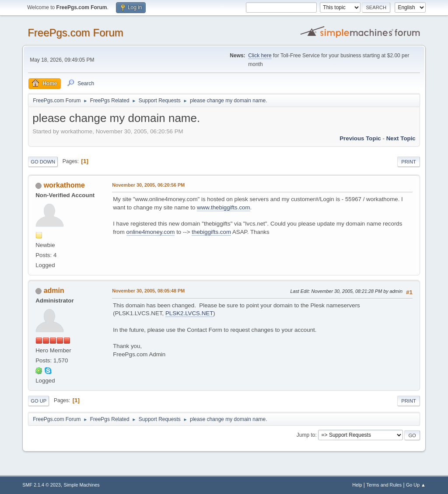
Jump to (306, 435)
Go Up (38, 401)
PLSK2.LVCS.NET (189, 313)
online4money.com (151, 232)
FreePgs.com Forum (75, 33)
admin (54, 290)
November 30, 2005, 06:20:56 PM (148, 185)
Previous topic (360, 138)
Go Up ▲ (416, 485)
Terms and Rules (384, 485)
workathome (64, 185)
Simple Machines (82, 485)
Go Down (43, 162)
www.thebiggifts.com (223, 207)
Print (409, 162)
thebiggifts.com (211, 232)
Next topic (401, 138)
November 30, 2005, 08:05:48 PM (148, 291)
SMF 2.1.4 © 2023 (42, 485)
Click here (260, 56)
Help (357, 485)
